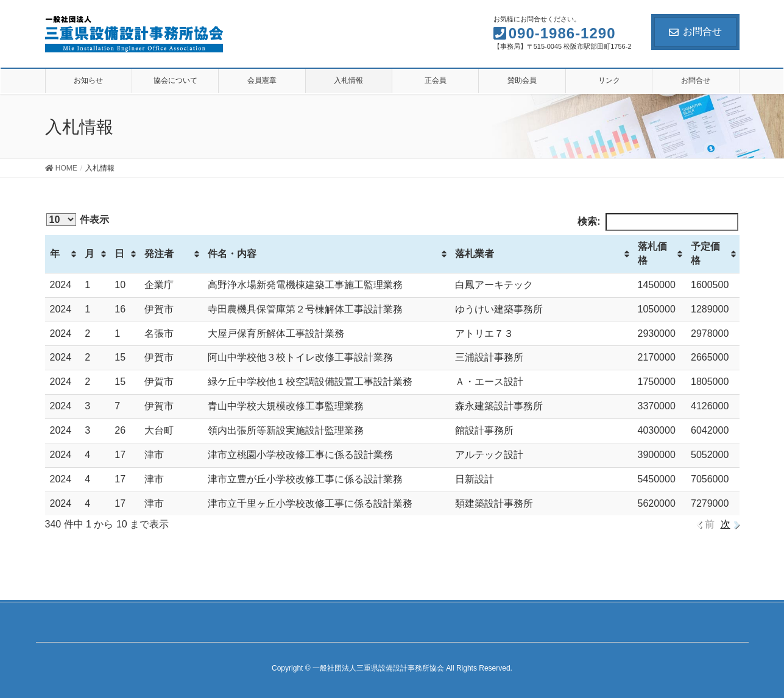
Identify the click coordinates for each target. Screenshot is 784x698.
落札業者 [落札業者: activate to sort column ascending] (475, 254)
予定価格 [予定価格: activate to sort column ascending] (705, 253)
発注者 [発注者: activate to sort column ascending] (159, 254)
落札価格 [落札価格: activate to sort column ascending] (652, 253)
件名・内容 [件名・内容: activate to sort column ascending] (232, 254)
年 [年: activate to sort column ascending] (55, 254)
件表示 (78, 220)
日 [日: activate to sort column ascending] (119, 254)
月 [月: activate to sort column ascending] (90, 254)
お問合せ (695, 31)
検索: (658, 222)
